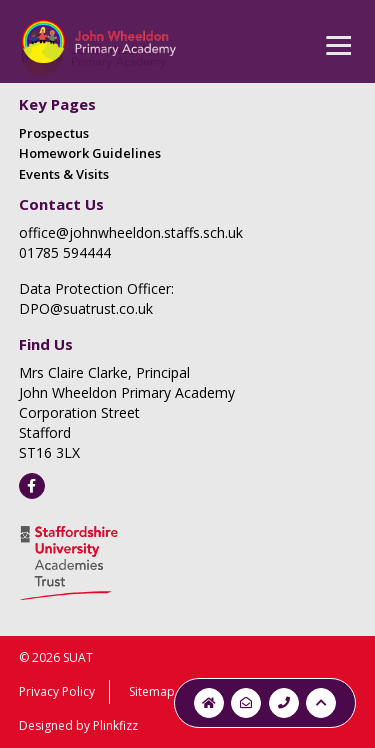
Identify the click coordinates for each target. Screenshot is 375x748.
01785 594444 (65, 252)
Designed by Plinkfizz (78, 725)
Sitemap (152, 691)
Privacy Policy (57, 691)
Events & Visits (64, 174)
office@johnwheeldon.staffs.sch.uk (131, 232)
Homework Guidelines (90, 153)
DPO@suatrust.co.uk (86, 308)
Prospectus (54, 133)
